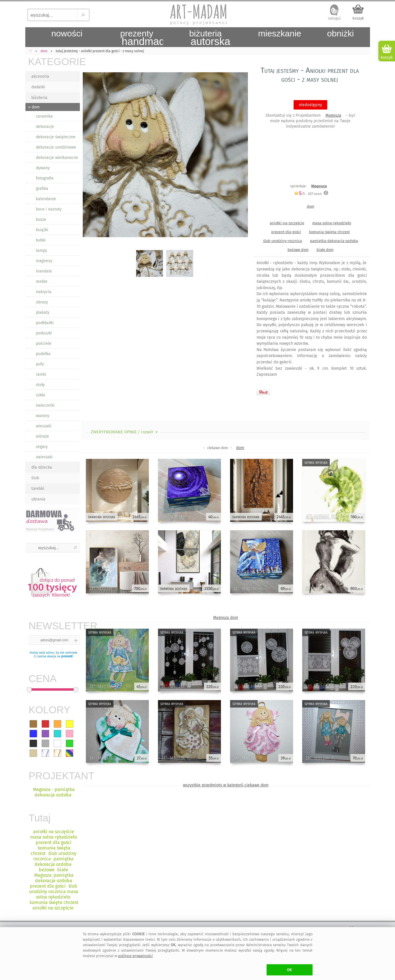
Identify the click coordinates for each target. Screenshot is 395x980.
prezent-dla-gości (286, 232)
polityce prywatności (135, 956)
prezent (67, 656)
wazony (43, 416)
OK (289, 970)
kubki (41, 240)
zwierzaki (44, 457)
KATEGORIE (54, 62)
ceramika (44, 116)
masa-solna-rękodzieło (332, 223)
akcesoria (40, 76)
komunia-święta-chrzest (330, 232)
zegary (42, 447)
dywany (43, 168)
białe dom (325, 250)
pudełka (43, 354)
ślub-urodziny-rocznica (283, 241)
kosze (41, 220)
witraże (43, 436)
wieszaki (44, 426)
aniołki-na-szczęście (287, 223)
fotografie (45, 178)
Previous (91, 156)
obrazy (42, 302)
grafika (42, 189)
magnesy (44, 261)
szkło (41, 395)
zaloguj (334, 18)
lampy (42, 251)
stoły (40, 385)
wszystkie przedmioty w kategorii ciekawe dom (226, 785)
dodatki (38, 87)
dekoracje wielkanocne (57, 158)
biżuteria (39, 98)
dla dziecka (42, 467)
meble (42, 281)
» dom (34, 107)
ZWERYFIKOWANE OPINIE (125, 432)
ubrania (38, 499)
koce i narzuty (49, 209)
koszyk (358, 18)
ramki (41, 374)
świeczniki (45, 405)
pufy (40, 364)
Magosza (333, 115)
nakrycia (44, 292)
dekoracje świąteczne (56, 137)
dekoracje (45, 127)
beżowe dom (298, 250)
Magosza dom (226, 618)
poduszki (44, 333)
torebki (38, 489)
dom (311, 206)
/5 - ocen (308, 194)
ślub (35, 478)
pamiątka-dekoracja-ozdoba (334, 241)
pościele (44, 343)
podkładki (45, 323)
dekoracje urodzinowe (56, 147)
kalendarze (46, 199)
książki (42, 230)
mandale (44, 271)
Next (239, 156)
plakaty (43, 312)
